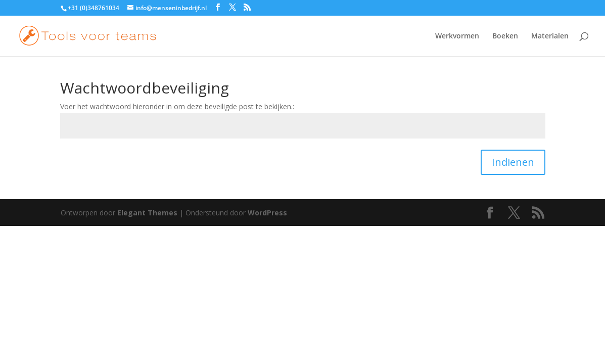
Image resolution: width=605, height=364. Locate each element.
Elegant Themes (147, 213)
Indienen (513, 162)
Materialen (550, 36)
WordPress (267, 213)
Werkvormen (457, 36)
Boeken (505, 36)
